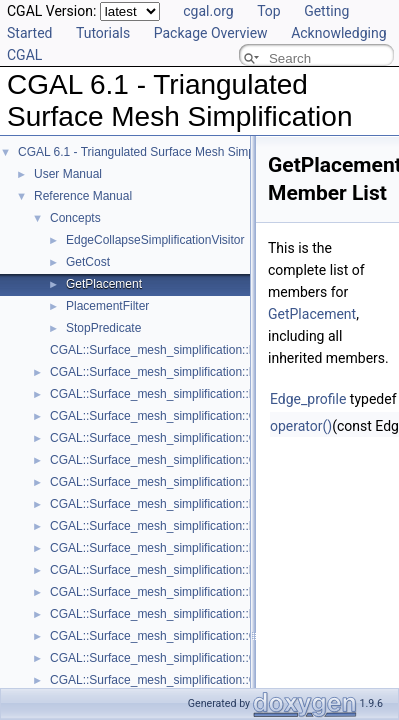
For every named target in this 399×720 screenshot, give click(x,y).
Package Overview (211, 33)
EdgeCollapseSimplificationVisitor (155, 240)
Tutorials (103, 33)
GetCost (88, 262)
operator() (301, 426)
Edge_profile (308, 399)
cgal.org (208, 11)
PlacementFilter (107, 306)
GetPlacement (104, 284)
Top (269, 11)
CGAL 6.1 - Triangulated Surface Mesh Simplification (158, 152)
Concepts (75, 218)
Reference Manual (83, 196)
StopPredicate (103, 328)
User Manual (68, 174)
